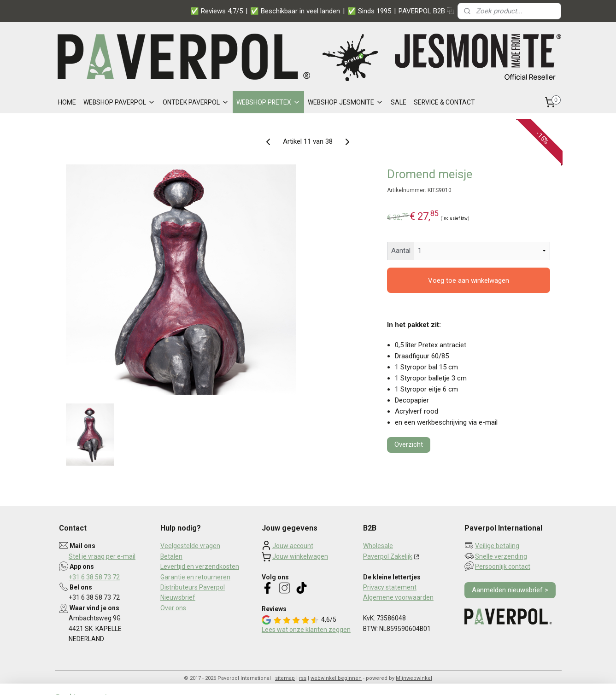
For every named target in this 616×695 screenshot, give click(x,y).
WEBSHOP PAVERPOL (119, 102)
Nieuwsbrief (178, 597)
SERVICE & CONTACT (444, 102)
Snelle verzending (501, 556)
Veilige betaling (497, 546)
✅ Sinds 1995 (369, 11)
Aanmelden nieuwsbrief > (510, 590)
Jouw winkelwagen (300, 556)
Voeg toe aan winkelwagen (469, 280)
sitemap (285, 678)
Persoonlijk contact (503, 567)
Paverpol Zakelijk (388, 556)
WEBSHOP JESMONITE (346, 102)
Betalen (171, 556)
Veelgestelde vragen (190, 546)
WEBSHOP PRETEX (268, 102)
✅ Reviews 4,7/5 (217, 11)
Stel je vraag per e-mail (102, 556)
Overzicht (409, 444)
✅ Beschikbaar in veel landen (295, 11)
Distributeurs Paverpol (193, 587)
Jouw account (293, 546)
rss (303, 678)
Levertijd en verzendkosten (200, 567)
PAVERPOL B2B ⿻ (426, 11)
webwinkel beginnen (336, 678)
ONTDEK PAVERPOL (196, 102)
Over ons (173, 608)
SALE (399, 102)
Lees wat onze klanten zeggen (306, 630)
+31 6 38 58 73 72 (94, 577)
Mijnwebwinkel (414, 678)
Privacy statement (390, 587)
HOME (67, 102)
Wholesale (378, 546)
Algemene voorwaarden (398, 597)
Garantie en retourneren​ (195, 577)
